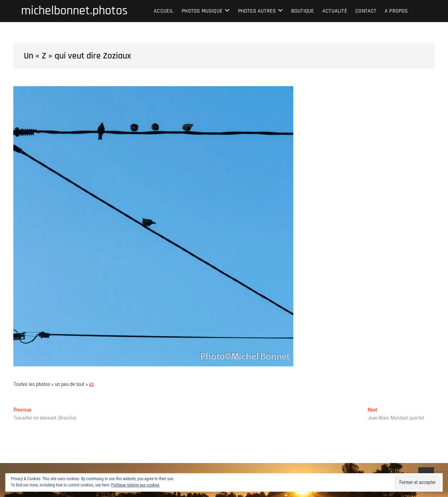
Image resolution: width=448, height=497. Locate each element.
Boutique (303, 11)
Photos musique (202, 11)
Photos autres (257, 11)
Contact (366, 11)
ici (91, 384)
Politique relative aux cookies (135, 485)
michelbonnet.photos (74, 11)
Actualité (335, 11)
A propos (396, 11)
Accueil (163, 11)
